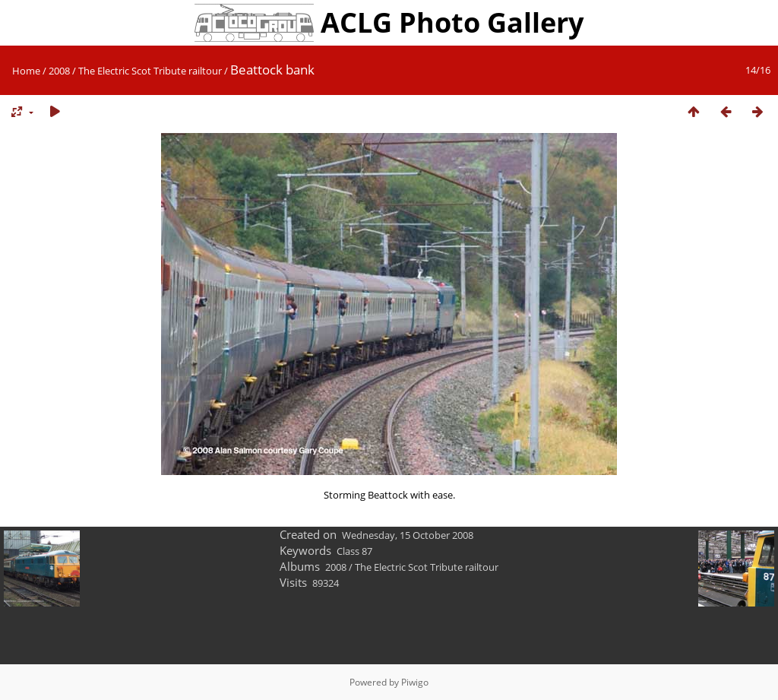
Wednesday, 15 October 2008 (408, 535)
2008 (59, 71)
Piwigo (415, 682)
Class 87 (354, 551)
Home (26, 71)
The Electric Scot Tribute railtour (150, 71)
